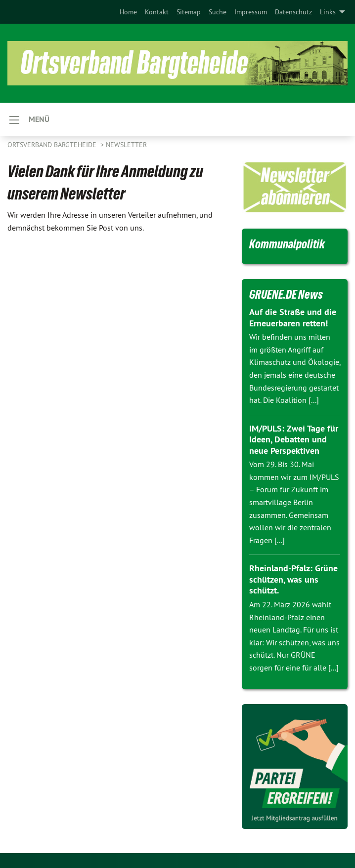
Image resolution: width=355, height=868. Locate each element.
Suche (218, 12)
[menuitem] (128, 12)
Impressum (251, 12)
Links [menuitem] (328, 12)
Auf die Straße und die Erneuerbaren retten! (293, 317)
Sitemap (189, 12)
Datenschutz (293, 12)
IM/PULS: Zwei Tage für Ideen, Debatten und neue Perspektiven (294, 439)
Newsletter (126, 145)
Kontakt (157, 12)
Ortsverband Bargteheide (53, 145)
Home (128, 12)
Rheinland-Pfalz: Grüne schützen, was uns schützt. (293, 579)
